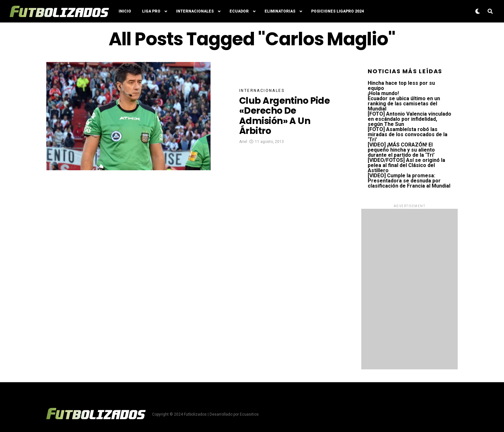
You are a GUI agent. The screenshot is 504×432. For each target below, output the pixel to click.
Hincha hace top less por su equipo (401, 86)
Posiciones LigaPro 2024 (337, 11)
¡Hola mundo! (383, 93)
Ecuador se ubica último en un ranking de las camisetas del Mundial (404, 104)
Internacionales (195, 11)
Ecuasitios (249, 414)
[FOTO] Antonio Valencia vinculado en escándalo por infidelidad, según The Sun (410, 119)
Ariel (243, 142)
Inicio (125, 11)
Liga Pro (151, 11)
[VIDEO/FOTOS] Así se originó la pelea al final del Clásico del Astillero (406, 165)
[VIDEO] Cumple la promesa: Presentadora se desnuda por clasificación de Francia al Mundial (409, 181)
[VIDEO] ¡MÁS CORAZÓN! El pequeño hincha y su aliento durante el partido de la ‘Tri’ (401, 150)
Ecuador (239, 11)
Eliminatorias (280, 11)
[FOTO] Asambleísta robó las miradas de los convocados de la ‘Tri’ (408, 134)
